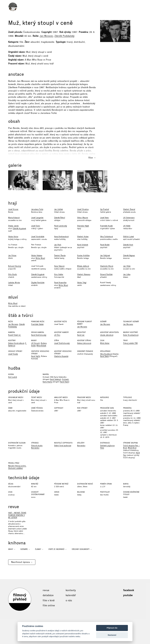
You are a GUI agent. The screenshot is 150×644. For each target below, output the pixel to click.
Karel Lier (81, 335)
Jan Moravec (46, 36)
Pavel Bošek (105, 245)
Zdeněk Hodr (128, 245)
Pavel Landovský (61, 226)
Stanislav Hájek (83, 226)
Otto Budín (13, 274)
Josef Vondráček (38, 237)
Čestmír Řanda (60, 255)
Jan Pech (58, 245)
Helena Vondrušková (16, 343)
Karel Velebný (55, 379)
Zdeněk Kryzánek (19, 229)
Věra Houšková (106, 354)
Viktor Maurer (83, 218)
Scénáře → (25, 549)
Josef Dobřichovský (62, 343)
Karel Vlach (64, 382)
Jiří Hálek (127, 226)
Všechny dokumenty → (82, 549)
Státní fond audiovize (63, 446)
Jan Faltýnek (105, 255)
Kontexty (71, 590)
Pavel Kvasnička (60, 283)
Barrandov (81, 446)
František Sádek (37, 324)
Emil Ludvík (13, 377)
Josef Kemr (105, 218)
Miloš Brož (132, 448)
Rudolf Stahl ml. (15, 335)
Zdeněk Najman (129, 255)
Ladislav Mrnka (14, 283)
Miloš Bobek (41, 346)
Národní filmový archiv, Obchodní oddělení (17, 467)
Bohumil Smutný (15, 266)
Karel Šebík (104, 356)
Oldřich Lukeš (128, 237)
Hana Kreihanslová (61, 237)
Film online (49, 605)
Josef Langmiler (37, 218)
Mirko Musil (40, 258)
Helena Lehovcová (84, 343)
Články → (39, 549)
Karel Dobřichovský (39, 335)
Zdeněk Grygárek (38, 274)
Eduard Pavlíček (106, 274)
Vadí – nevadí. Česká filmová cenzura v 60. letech (17, 515)
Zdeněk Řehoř (60, 218)
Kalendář (71, 595)
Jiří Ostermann (129, 218)
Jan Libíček (58, 209)
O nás (69, 600)
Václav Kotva (13, 237)
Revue (46, 590)
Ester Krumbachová (131, 335)
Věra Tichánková (106, 237)
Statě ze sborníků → (58, 549)
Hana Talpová (59, 266)
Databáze (48, 595)
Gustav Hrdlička (83, 255)
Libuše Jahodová (107, 335)
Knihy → (12, 549)
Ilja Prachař (105, 209)
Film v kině (49, 600)
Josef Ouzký (13, 354)
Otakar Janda (13, 226)
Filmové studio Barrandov (37, 447)
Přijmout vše (112, 628)
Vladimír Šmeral (129, 209)
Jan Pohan (12, 255)
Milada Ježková (83, 266)
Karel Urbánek (83, 245)
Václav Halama (37, 255)
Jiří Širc (57, 335)
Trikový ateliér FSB (130, 343)
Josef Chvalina (83, 209)
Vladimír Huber (83, 237)
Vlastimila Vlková (107, 266)
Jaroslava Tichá (37, 209)
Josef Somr (36, 226)
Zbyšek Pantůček (38, 283)
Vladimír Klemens (84, 274)
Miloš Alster (105, 343)
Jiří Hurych (35, 343)
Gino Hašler (59, 274)
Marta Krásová (14, 218)
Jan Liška (127, 274)
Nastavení (112, 635)
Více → (92, 158)
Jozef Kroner (13, 209)
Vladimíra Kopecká (61, 356)
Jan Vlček (127, 266)
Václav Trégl (82, 283)
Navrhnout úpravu (21, 562)
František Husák (106, 226)
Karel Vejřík (36, 356)
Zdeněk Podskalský (64, 36)
